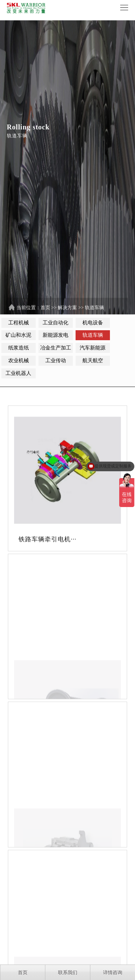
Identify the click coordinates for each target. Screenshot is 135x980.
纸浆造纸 (19, 348)
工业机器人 (18, 373)
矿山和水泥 (18, 335)
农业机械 (19, 360)
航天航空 (93, 360)
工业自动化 (55, 323)
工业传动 (56, 360)
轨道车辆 (94, 311)
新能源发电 (55, 335)
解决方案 (67, 311)
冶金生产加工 (56, 348)
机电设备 (93, 323)
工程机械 (19, 323)
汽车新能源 (93, 348)
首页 (45, 311)
